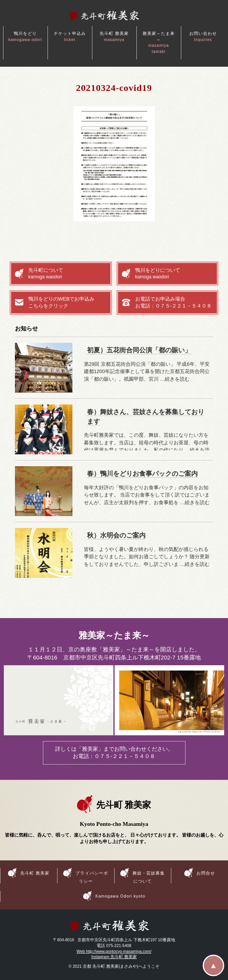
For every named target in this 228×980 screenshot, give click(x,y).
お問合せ (206, 873)
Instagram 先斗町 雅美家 (114, 957)
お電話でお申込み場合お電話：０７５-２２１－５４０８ (173, 302)
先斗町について (67, 274)
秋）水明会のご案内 (116, 535)
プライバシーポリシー (92, 877)
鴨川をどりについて (174, 274)
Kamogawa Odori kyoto (120, 896)
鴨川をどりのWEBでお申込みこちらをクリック (62, 302)
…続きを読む (175, 379)
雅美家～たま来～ (159, 42)
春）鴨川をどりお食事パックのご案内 (142, 474)
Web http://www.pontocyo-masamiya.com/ (114, 951)
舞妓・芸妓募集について (149, 877)
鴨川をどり (25, 36)
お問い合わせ (203, 36)
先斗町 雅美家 (114, 36)
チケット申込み (70, 36)
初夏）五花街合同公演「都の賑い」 (139, 350)
